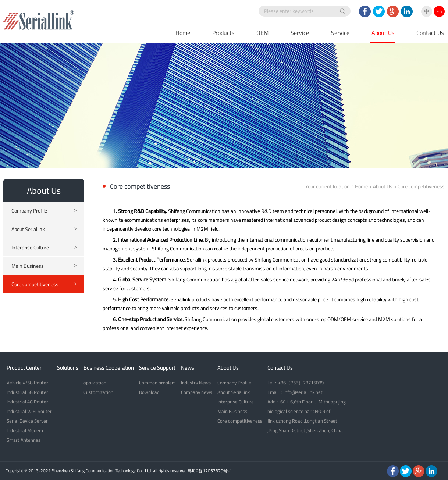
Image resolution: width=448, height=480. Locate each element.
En (439, 11)
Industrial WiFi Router (29, 411)
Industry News (196, 383)
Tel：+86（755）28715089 (296, 383)
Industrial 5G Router (27, 392)
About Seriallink (44, 229)
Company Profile (44, 211)
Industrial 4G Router (27, 402)
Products (223, 33)
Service (300, 33)
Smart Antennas (24, 440)
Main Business (44, 266)
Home (183, 33)
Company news (197, 392)
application (95, 383)
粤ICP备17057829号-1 (210, 471)
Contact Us (430, 33)
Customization (98, 392)
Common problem (157, 383)
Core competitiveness (44, 284)
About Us (383, 33)
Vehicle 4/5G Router (27, 383)
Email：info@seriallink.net (295, 392)
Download (149, 392)
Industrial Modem (25, 430)
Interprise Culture (44, 248)
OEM (262, 33)
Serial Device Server (27, 421)
